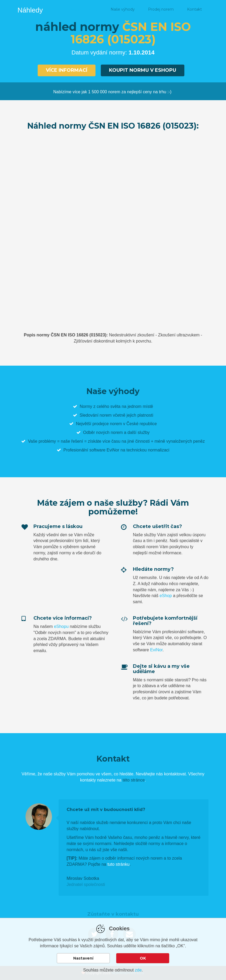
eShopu (61, 626)
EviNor (156, 650)
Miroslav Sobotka (83, 878)
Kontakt (194, 9)
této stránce (134, 780)
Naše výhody (123, 9)
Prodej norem (161, 9)
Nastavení (83, 958)
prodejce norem (107, 424)
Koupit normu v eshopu (143, 70)
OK (143, 958)
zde (138, 970)
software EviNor (104, 450)
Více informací (67, 70)
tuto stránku (119, 864)
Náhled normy (84, 9)
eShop (166, 596)
